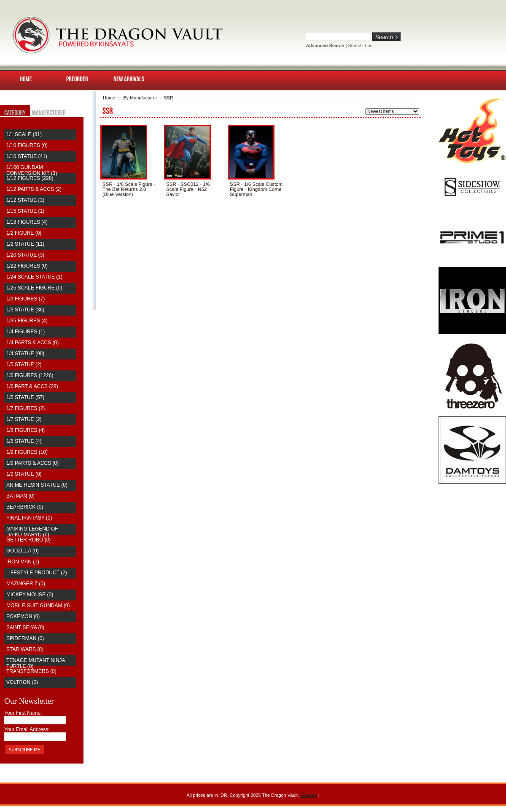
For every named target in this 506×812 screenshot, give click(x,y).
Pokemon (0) (23, 616)
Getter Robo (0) (28, 540)
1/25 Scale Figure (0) (34, 288)
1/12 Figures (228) (30, 178)
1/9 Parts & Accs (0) (32, 463)
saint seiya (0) (25, 627)
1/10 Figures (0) (27, 145)
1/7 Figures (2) (26, 408)
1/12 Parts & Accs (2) (34, 189)
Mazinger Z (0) (26, 584)
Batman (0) (20, 496)
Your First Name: (23, 713)
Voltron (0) (22, 682)
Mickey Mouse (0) (30, 595)
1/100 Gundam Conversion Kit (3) (32, 170)
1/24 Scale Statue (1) (34, 277)
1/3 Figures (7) (26, 299)
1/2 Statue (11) (25, 244)
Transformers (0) (31, 671)
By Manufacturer (140, 98)
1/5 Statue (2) (24, 364)
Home (109, 98)
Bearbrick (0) (25, 507)
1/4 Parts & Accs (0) (32, 343)
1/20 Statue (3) (25, 255)
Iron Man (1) (23, 562)
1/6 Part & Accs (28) (32, 386)
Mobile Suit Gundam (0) (38, 606)
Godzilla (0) (23, 551)
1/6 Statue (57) (25, 397)
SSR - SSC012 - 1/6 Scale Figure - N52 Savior (188, 189)
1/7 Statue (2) (24, 419)
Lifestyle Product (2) (37, 573)
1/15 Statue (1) (25, 211)
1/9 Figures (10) (27, 452)
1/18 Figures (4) (27, 222)
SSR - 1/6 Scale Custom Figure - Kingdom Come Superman (256, 189)
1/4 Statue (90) (25, 354)
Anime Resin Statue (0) (37, 485)
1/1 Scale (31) (24, 134)
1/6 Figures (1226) (30, 375)
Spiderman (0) (25, 638)
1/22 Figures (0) (27, 266)
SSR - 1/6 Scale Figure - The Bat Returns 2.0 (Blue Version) (129, 189)
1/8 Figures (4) (26, 430)
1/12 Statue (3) (25, 200)
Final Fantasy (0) (29, 518)
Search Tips (360, 46)
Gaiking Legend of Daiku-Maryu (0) (32, 532)
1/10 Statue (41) (27, 156)
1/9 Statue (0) (24, 474)
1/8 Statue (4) (24, 441)
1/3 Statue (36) (25, 310)
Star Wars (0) (25, 649)
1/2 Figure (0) (24, 233)
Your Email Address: (27, 729)
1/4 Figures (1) (26, 332)
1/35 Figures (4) (27, 321)
